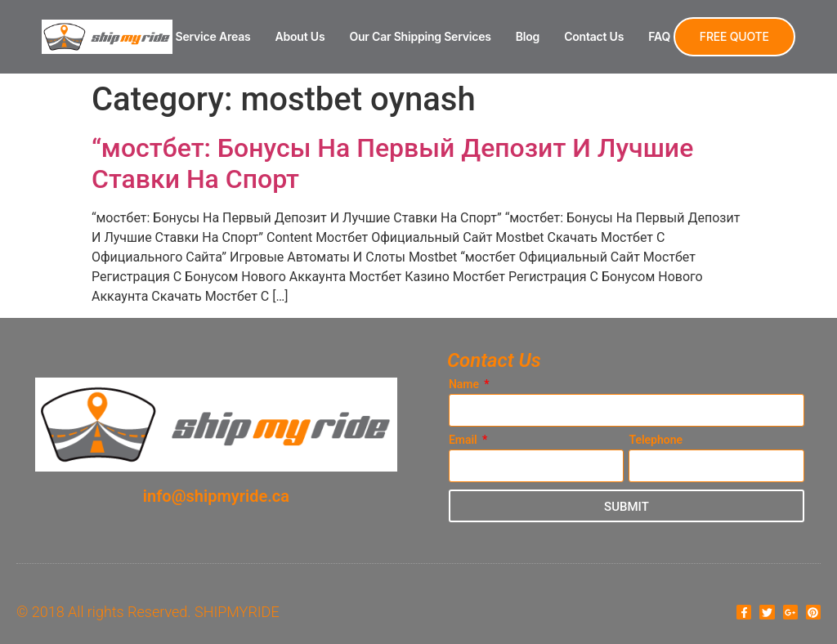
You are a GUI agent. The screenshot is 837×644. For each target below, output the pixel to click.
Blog (528, 36)
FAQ (659, 36)
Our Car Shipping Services (420, 36)
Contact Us (594, 36)
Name (465, 385)
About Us (300, 36)
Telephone (656, 440)
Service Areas (213, 36)
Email (464, 440)
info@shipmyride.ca (216, 496)
